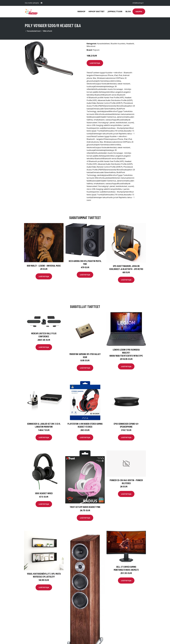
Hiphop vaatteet (97, 11)
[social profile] (42, 3)
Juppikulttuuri (115, 11)
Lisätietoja (95, 63)
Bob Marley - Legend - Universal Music (44, 266)
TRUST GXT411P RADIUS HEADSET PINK (85, 507)
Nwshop (81, 11)
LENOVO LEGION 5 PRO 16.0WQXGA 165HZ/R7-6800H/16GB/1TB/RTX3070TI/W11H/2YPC (126, 353)
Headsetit (130, 44)
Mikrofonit (48, 31)
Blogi (128, 11)
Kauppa (139, 11)
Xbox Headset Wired (44, 493)
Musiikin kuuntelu (118, 44)
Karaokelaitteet (34, 31)
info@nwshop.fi (138, 3)
